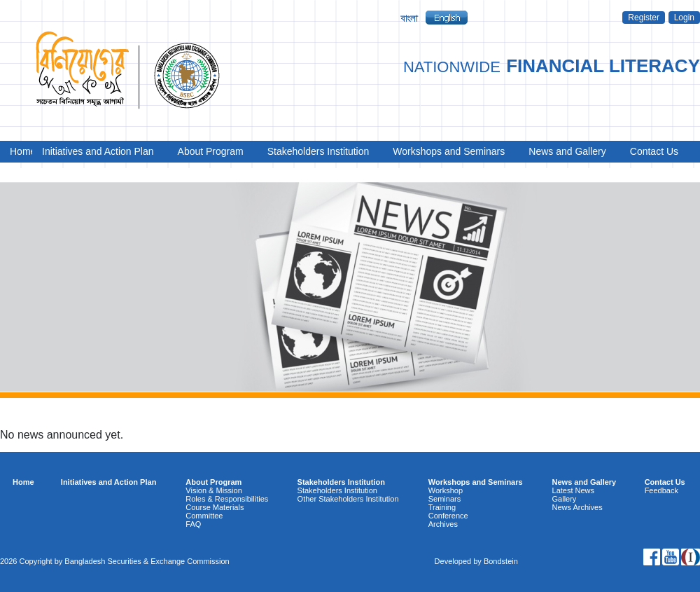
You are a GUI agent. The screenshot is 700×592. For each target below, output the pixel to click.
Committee (204, 516)
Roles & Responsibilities (227, 499)
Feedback (661, 490)
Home (19, 151)
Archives (443, 524)
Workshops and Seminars (449, 151)
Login (684, 18)
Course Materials (215, 507)
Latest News (574, 490)
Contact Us (654, 151)
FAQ (193, 524)
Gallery (565, 499)
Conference (448, 516)
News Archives (577, 507)
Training (442, 507)
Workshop (446, 490)
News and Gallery (567, 151)
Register (644, 18)
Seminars (444, 499)
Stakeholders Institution (318, 151)
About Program (211, 151)
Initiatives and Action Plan (98, 151)
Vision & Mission (214, 490)
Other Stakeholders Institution (348, 499)
